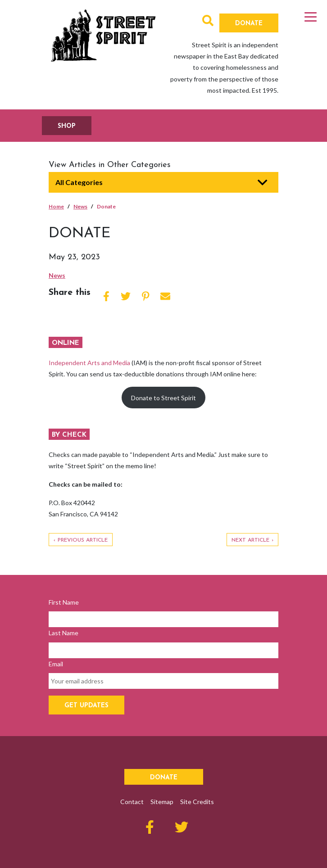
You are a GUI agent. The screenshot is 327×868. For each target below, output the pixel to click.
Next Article (250, 540)
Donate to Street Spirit (163, 398)
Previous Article (83, 540)
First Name (64, 602)
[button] (208, 22)
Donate (249, 24)
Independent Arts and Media (89, 363)
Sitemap (162, 802)
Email (56, 664)
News (80, 206)
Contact (132, 802)
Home (56, 206)
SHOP (67, 126)
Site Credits (197, 802)
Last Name (64, 633)
